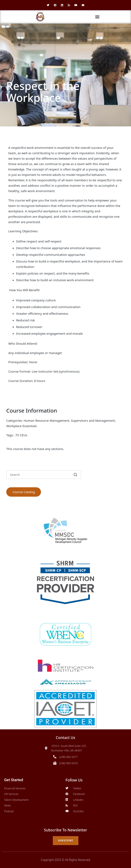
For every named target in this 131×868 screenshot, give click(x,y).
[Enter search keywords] (44, 475)
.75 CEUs (21, 435)
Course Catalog (24, 492)
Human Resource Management (46, 420)
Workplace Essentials (22, 426)
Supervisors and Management (93, 420)
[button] (97, 17)
